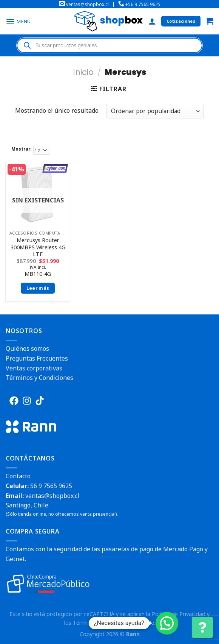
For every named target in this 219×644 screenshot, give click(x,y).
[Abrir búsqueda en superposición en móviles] (109, 45)
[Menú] (18, 21)
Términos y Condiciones (39, 378)
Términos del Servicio (100, 623)
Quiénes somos (27, 348)
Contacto (18, 476)
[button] (167, 623)
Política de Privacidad (179, 614)
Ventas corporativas (34, 368)
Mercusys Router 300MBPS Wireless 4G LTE (38, 247)
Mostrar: (21, 149)
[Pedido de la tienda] (155, 111)
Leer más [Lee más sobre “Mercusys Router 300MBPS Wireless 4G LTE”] (38, 288)
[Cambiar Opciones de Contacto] (202, 627)
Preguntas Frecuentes (37, 358)
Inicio (83, 72)
